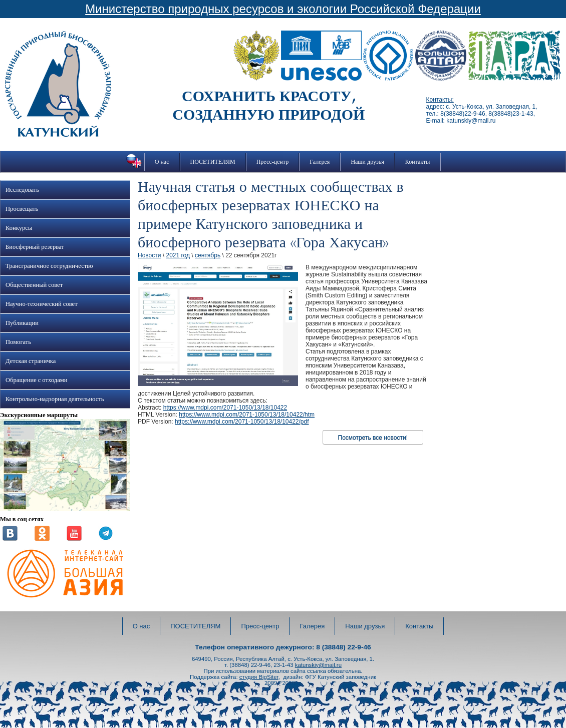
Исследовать (22, 190)
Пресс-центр (273, 162)
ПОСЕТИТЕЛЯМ (213, 162)
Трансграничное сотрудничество (49, 266)
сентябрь (208, 255)
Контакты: (440, 100)
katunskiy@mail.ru (318, 665)
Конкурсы (19, 228)
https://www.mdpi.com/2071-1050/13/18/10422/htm (247, 415)
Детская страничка (31, 361)
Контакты (418, 162)
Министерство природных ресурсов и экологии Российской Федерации (283, 9)
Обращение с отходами (36, 380)
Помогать (18, 342)
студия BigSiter (259, 677)
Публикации (22, 323)
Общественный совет (34, 285)
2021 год (178, 255)
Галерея (320, 162)
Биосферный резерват (35, 247)
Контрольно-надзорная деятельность (55, 399)
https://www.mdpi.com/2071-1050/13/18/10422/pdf (242, 422)
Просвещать (22, 209)
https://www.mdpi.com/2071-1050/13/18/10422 (225, 408)
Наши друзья (367, 162)
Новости (149, 255)
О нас (162, 162)
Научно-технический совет (42, 304)
